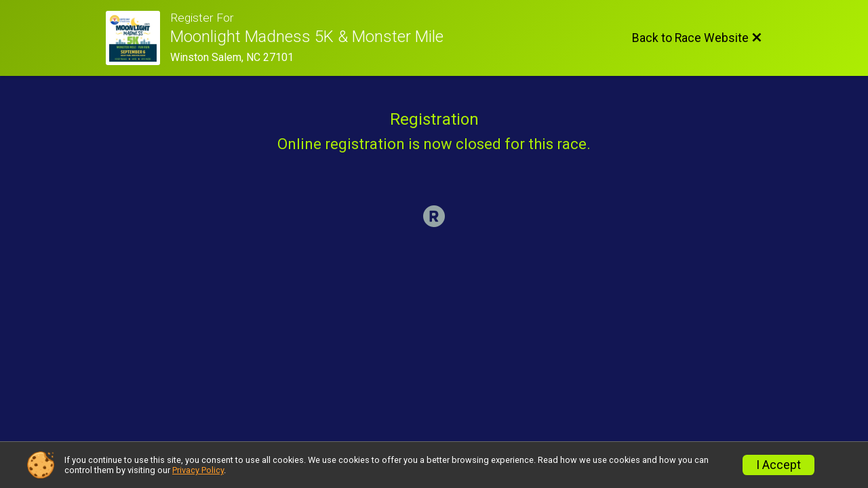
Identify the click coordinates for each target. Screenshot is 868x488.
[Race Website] (138, 38)
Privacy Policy (198, 470)
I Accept (778, 465)
